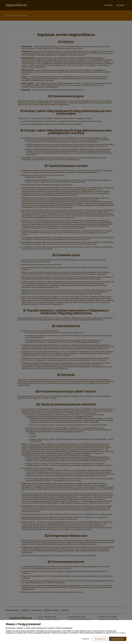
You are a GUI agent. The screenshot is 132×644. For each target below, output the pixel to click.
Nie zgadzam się (100, 639)
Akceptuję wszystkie (118, 639)
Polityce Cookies (118, 633)
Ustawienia (85, 639)
